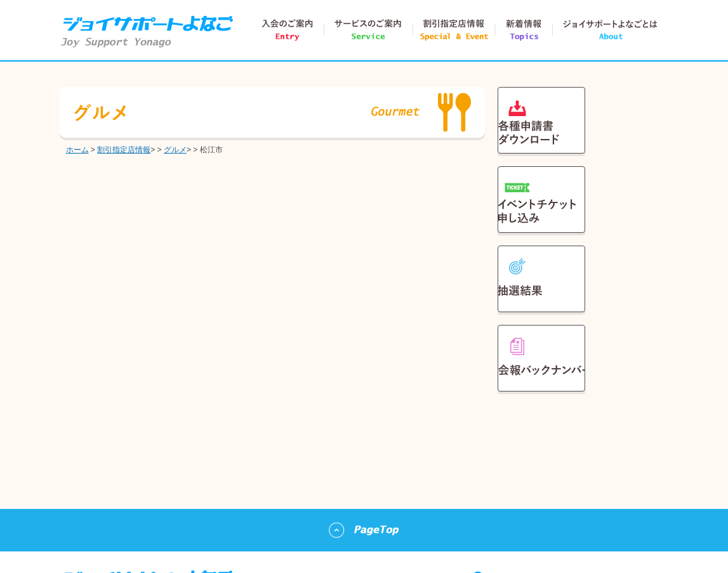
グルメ (175, 150)
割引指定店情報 (124, 150)
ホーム (77, 150)
